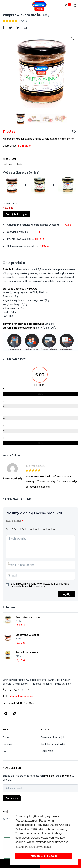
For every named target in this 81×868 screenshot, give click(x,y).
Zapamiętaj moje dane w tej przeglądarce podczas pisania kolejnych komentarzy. (40, 585)
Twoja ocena (14, 521)
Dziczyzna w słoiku (27, 635)
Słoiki (19, 164)
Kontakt (7, 744)
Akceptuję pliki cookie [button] (44, 856)
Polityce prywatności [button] (38, 847)
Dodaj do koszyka (17, 214)
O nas (6, 737)
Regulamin (47, 751)
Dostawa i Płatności (52, 737)
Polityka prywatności (53, 744)
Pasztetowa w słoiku (28, 617)
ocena (23, 21)
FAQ (5, 751)
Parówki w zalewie (27, 652)
